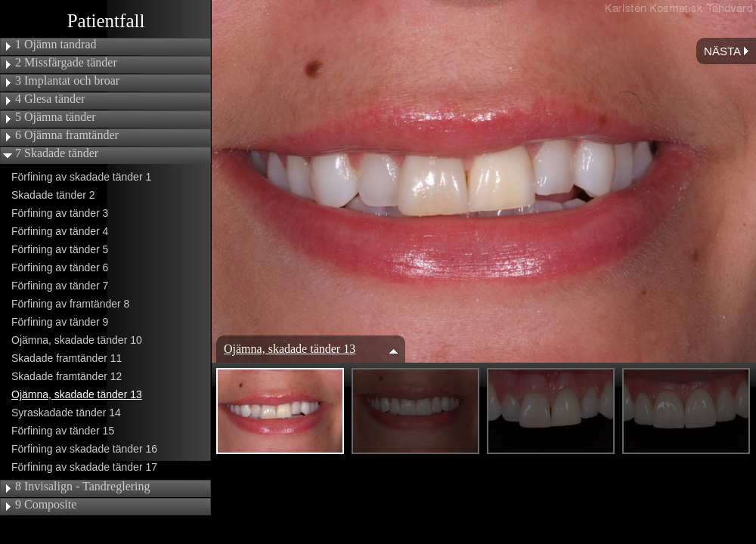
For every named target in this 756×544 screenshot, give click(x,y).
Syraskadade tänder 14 (66, 413)
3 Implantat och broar (67, 81)
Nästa (726, 51)
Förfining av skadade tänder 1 (81, 177)
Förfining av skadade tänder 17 (84, 467)
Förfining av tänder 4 (60, 231)
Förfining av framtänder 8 (70, 304)
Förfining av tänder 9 (60, 322)
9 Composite (46, 505)
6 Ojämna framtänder (67, 135)
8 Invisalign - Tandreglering (83, 487)
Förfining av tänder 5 (60, 249)
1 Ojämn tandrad (56, 45)
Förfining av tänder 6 (60, 267)
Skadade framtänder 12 (67, 376)
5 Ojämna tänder (56, 117)
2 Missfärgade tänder (66, 63)
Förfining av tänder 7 (60, 286)
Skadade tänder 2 (53, 195)
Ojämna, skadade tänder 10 (77, 340)
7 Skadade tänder (57, 153)
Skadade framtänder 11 (67, 358)
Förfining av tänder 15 (63, 431)
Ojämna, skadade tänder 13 (77, 394)
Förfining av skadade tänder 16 (84, 449)
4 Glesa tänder (50, 99)
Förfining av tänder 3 (60, 213)
